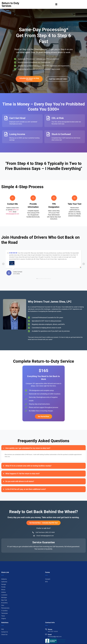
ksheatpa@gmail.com (12, 214)
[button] (56, 4)
